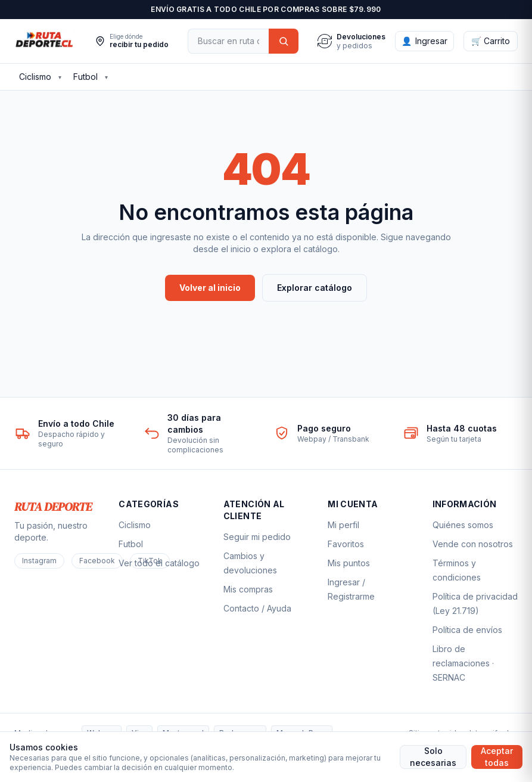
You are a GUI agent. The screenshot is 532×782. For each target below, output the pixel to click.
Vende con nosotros (473, 544)
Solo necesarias (433, 757)
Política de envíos (467, 630)
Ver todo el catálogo (159, 563)
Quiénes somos (463, 525)
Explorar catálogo (315, 288)
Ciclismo (35, 77)
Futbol (85, 77)
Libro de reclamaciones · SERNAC (463, 663)
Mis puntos (349, 563)
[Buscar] (228, 41)
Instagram (39, 561)
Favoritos (346, 544)
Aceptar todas (497, 757)
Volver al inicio (210, 288)
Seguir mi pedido (257, 537)
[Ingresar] (424, 41)
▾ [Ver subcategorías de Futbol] (106, 77)
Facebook (97, 561)
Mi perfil (343, 525)
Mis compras (248, 589)
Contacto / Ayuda (257, 608)
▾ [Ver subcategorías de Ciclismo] (60, 77)
